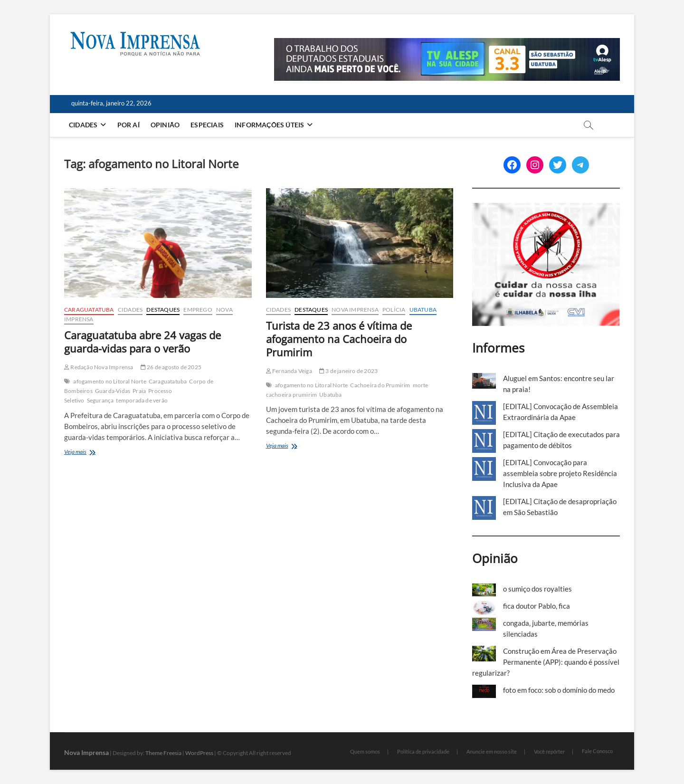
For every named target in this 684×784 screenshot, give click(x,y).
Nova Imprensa (355, 310)
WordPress (199, 753)
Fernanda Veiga (289, 371)
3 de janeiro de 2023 (348, 371)
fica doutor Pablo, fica (537, 606)
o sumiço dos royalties (537, 589)
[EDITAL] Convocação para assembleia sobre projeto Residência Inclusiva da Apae (560, 473)
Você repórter (549, 751)
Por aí (128, 125)
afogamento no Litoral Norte (109, 381)
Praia (139, 391)
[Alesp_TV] (447, 43)
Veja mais (92, 453)
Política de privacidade (423, 751)
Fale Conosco (597, 751)
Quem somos (365, 751)
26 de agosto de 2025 (171, 367)
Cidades (83, 125)
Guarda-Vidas (113, 391)
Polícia (394, 310)
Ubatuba (423, 310)
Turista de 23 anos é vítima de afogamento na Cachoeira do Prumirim (339, 339)
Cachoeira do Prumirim (380, 385)
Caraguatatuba (89, 310)
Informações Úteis (269, 125)
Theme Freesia (163, 753)
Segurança (100, 400)
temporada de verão (142, 400)
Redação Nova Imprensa (99, 367)
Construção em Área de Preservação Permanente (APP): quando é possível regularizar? (546, 662)
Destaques (163, 310)
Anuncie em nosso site (492, 751)
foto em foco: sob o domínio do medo (559, 690)
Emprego (198, 310)
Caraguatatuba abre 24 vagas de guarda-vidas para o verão (142, 342)
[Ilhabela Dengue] (546, 208)
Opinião (165, 125)
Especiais (207, 125)
